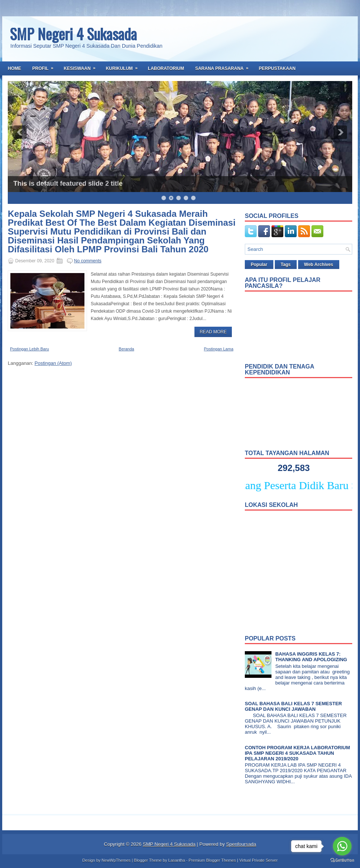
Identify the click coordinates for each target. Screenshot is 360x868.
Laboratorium (166, 68)
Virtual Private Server (259, 860)
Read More (213, 332)
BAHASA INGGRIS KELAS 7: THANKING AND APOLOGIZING (311, 657)
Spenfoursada (241, 844)
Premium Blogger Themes (212, 860)
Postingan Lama (219, 349)
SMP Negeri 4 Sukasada (73, 34)
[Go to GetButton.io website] (342, 860)
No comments (88, 261)
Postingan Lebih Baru (29, 349)
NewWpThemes (116, 860)
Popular (259, 265)
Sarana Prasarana (224, 66)
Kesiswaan (82, 66)
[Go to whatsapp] (342, 846)
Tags (286, 265)
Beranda (127, 349)
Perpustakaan (277, 68)
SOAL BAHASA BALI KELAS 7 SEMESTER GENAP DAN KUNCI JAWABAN (293, 706)
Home (14, 68)
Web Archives (319, 265)
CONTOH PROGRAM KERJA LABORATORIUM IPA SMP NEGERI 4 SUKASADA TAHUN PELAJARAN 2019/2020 (297, 753)
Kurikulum (124, 66)
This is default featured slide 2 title (68, 184)
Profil (45, 66)
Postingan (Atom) (53, 363)
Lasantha (176, 860)
